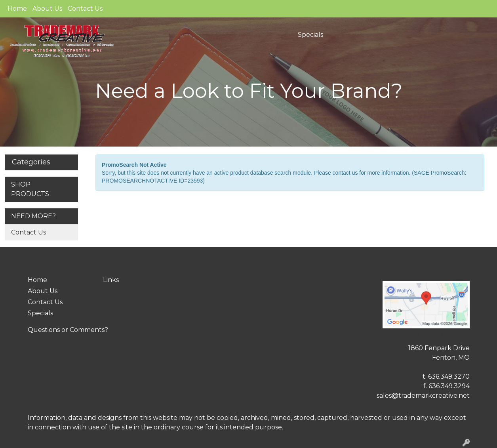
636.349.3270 (449, 377)
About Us (47, 9)
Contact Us (85, 9)
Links (111, 280)
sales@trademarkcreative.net (423, 396)
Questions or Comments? (68, 330)
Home (17, 9)
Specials (310, 35)
